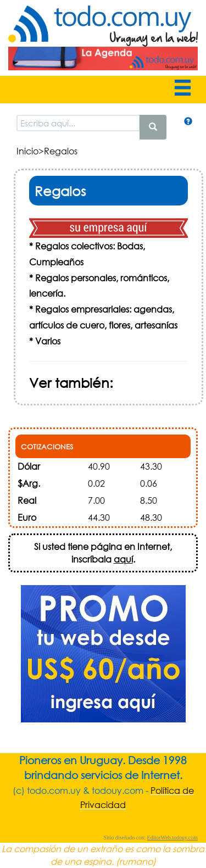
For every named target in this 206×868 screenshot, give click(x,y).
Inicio (27, 151)
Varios (48, 341)
